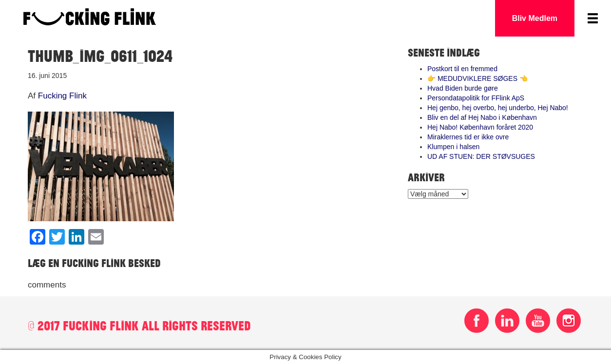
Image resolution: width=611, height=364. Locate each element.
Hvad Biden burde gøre (463, 88)
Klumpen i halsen (453, 147)
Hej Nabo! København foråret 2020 (480, 127)
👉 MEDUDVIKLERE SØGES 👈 (477, 78)
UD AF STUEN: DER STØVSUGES (481, 156)
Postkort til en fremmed (462, 69)
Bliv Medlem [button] (535, 18)
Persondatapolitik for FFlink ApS (476, 98)
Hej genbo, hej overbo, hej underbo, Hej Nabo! (498, 108)
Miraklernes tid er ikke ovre (468, 137)
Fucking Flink (62, 96)
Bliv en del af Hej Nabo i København (482, 117)
